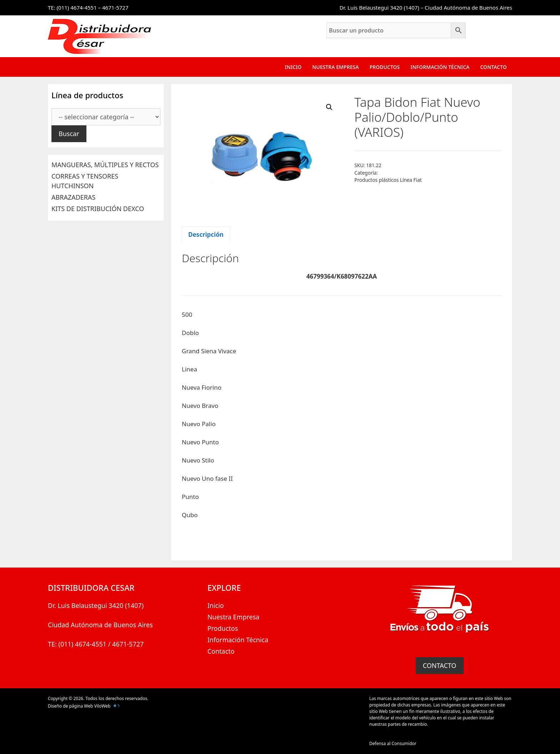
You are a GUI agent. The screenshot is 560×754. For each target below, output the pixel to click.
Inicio (293, 67)
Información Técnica (440, 67)
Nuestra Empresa (335, 67)
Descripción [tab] (206, 234)
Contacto (493, 67)
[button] (329, 107)
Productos (385, 67)
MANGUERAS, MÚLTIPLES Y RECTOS (105, 165)
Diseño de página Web (70, 706)
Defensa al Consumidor (393, 743)
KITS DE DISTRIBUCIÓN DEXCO (98, 209)
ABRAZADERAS (73, 197)
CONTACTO (440, 665)
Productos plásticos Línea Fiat (388, 180)
